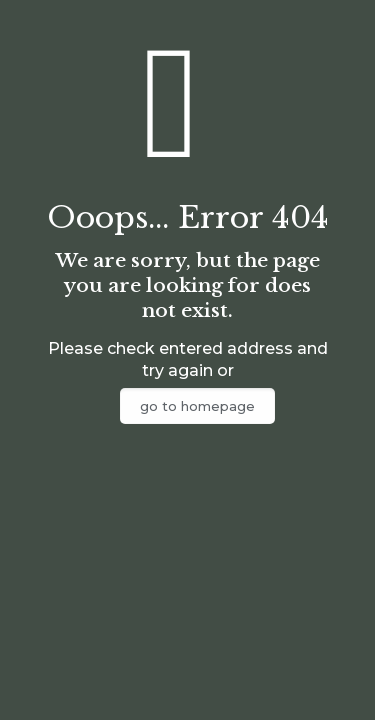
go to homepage (197, 406)
